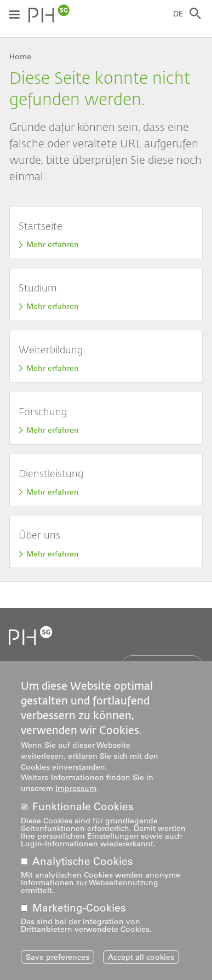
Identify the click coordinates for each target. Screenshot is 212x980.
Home (20, 56)
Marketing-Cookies (79, 913)
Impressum (76, 793)
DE (178, 14)
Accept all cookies (141, 962)
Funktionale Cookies (83, 812)
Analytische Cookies (83, 866)
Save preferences (58, 962)
